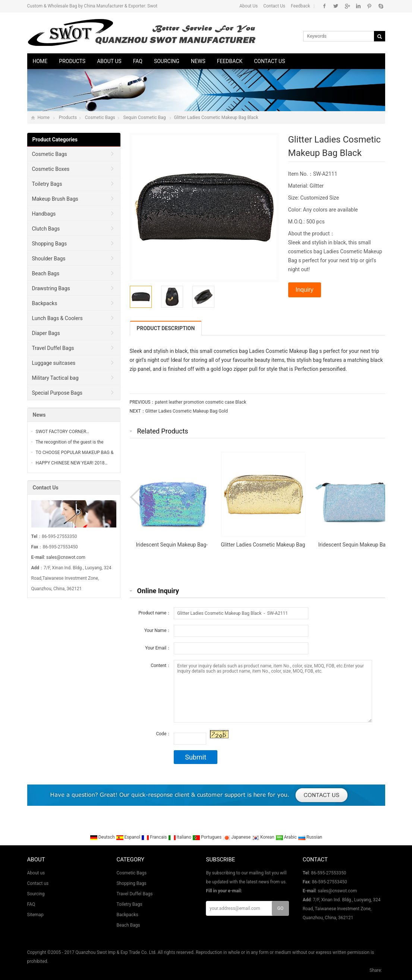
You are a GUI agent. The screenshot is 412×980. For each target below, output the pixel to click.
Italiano (180, 837)
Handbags (44, 214)
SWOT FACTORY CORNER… (63, 432)
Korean (264, 837)
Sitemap (35, 915)
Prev (137, 497)
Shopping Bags (50, 244)
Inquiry (305, 290)
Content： (161, 666)
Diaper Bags (46, 333)
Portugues (207, 837)
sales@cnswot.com (66, 557)
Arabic (287, 837)
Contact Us (274, 6)
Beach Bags (46, 273)
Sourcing (167, 61)
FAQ (138, 61)
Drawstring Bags (51, 288)
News (198, 61)
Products (72, 61)
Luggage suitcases (54, 363)
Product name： (155, 613)
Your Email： (158, 648)
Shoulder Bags (49, 259)
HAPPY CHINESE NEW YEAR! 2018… (72, 463)
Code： (163, 734)
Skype (380, 6)
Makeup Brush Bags (55, 199)
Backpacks (45, 303)
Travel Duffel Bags (53, 348)
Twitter (336, 6)
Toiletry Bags (47, 184)
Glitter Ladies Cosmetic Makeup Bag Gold (187, 411)
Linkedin (358, 6)
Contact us (269, 61)
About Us (249, 6)
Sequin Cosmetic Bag (145, 118)
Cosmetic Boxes (51, 169)
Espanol (129, 837)
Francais (155, 837)
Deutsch (103, 837)
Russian (310, 837)
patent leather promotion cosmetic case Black (200, 402)
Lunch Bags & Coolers (57, 318)
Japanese (237, 837)
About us (109, 61)
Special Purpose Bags (57, 393)
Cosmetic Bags (100, 118)
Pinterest (369, 6)
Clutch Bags (46, 229)
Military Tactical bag (55, 378)
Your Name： (158, 630)
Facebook (325, 6)
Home (40, 61)
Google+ (347, 6)
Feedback (301, 6)
